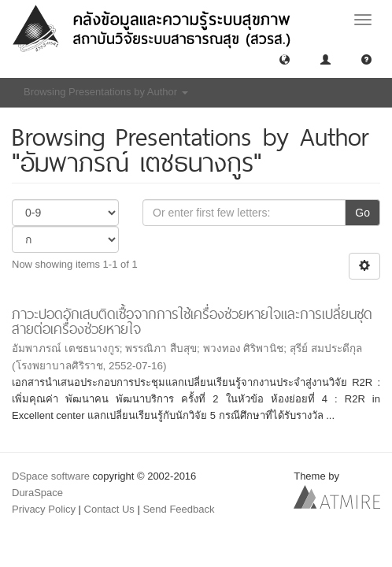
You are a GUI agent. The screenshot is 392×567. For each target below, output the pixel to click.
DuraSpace (37, 493)
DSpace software (51, 476)
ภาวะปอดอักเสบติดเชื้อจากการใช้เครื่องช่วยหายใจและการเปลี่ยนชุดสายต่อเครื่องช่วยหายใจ (192, 321)
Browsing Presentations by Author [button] (106, 92)
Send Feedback (178, 509)
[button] (285, 59)
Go (362, 213)
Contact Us (109, 509)
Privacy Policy (44, 509)
